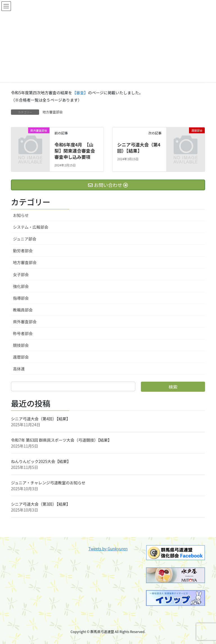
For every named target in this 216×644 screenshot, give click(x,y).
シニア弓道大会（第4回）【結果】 (139, 148)
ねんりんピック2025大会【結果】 (41, 461)
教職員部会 (23, 310)
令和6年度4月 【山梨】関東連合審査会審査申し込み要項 (75, 151)
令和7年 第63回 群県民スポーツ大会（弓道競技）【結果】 (61, 440)
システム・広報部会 (31, 227)
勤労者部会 (23, 251)
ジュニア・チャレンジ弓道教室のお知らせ (48, 483)
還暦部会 (21, 357)
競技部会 (21, 345)
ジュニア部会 (25, 239)
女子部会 (21, 274)
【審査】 (80, 93)
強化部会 (21, 286)
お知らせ (21, 215)
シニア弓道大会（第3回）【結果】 (41, 504)
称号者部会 (23, 333)
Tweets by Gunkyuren (108, 549)
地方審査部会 (53, 112)
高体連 (19, 369)
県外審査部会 (25, 322)
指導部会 (21, 298)
